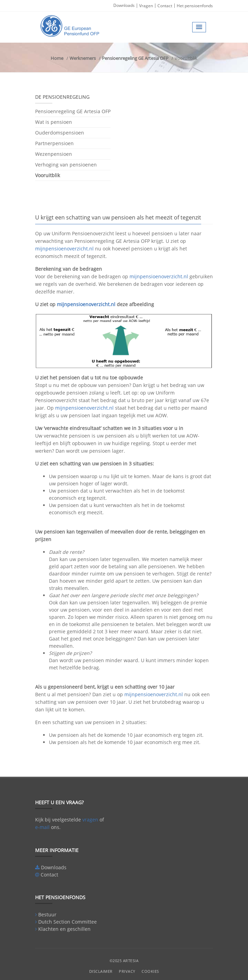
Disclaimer (101, 971)
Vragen (146, 6)
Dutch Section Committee (68, 922)
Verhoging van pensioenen (66, 165)
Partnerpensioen (54, 143)
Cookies (150, 971)
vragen (90, 820)
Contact (165, 6)
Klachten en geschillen (64, 929)
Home (57, 58)
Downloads (124, 5)
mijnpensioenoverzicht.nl (64, 249)
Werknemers (83, 58)
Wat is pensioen (54, 122)
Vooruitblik (48, 175)
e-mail (42, 827)
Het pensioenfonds (195, 6)
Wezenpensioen (54, 154)
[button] (199, 27)
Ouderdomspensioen (60, 133)
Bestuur (47, 914)
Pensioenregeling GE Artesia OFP (135, 58)
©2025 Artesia (124, 961)
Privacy (127, 971)
